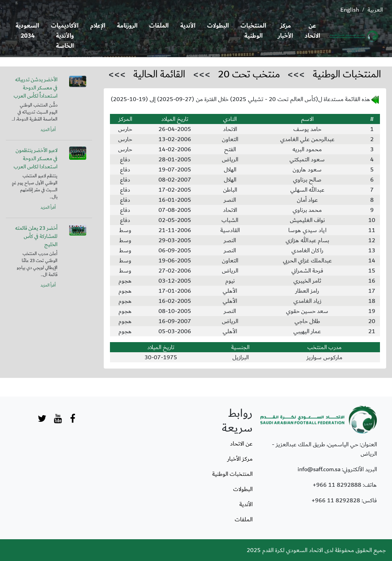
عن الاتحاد (312, 31)
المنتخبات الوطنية (253, 31)
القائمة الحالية (159, 74)
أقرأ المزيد (48, 130)
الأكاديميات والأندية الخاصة (65, 36)
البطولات (218, 26)
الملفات (159, 26)
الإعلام (98, 26)
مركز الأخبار (285, 31)
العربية (375, 10)
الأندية (188, 26)
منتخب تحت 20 (249, 74)
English (350, 10)
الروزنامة (127, 26)
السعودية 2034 (27, 31)
